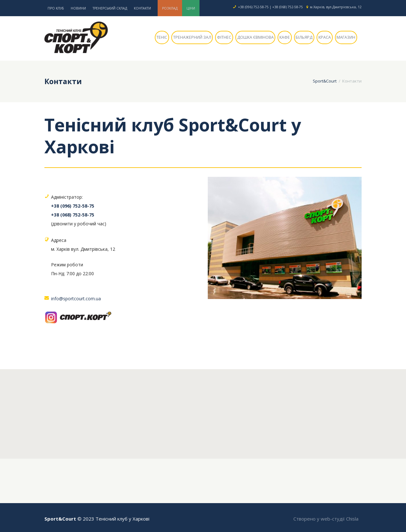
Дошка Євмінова (255, 37)
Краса (325, 37)
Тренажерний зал (192, 37)
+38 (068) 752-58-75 (288, 7)
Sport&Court (325, 81)
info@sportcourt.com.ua (76, 299)
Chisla (352, 519)
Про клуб (56, 8)
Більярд (304, 37)
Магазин (346, 37)
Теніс (162, 37)
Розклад (170, 8)
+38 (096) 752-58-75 (253, 7)
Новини (78, 8)
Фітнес (224, 37)
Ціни (191, 8)
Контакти (142, 8)
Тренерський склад (110, 8)
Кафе (285, 37)
